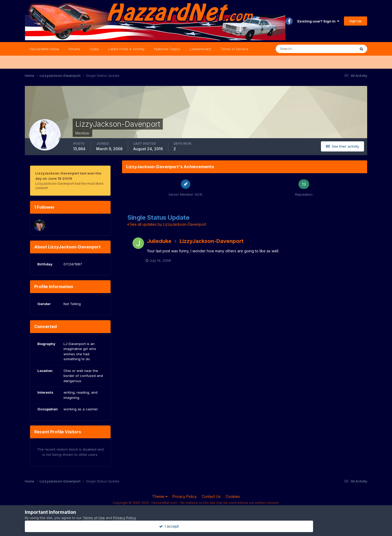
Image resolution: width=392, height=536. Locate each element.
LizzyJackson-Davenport (212, 241)
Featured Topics (167, 49)
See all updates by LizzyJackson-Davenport (167, 224)
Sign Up (356, 21)
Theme (160, 496)
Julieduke (159, 241)
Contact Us (211, 496)
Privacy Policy (185, 496)
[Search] (299, 49)
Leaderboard (200, 49)
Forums (74, 49)
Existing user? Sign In (318, 21)
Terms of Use (94, 518)
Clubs (94, 49)
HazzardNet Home (44, 49)
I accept (196, 526)
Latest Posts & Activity (126, 49)
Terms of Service (234, 49)
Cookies (233, 496)
